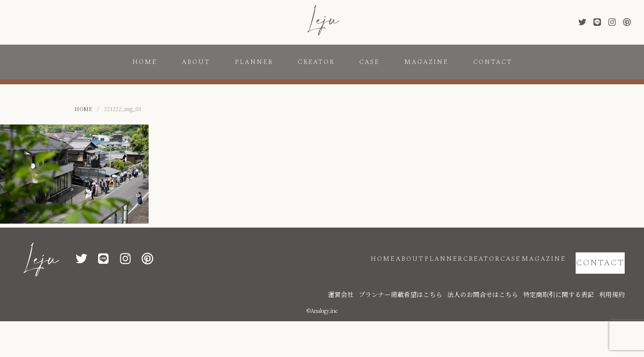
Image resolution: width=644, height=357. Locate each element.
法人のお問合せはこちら (513, 279)
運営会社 (402, 279)
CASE (369, 62)
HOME (145, 62)
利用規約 (615, 279)
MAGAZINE (426, 62)
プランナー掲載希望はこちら (449, 279)
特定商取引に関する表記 (573, 279)
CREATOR (316, 62)
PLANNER (254, 62)
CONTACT (493, 62)
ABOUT (196, 62)
